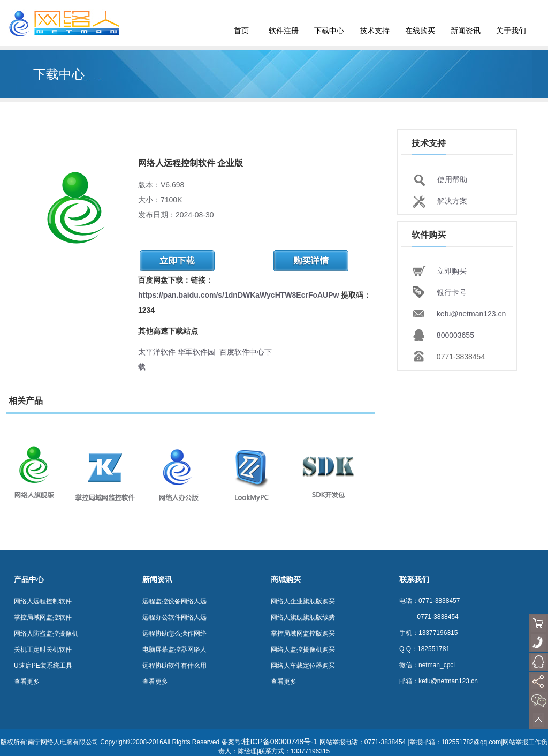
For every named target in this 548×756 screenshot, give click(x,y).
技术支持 (375, 31)
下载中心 (329, 31)
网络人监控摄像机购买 (303, 649)
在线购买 (420, 31)
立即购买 (452, 271)
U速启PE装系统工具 (43, 666)
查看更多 (27, 682)
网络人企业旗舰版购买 (303, 601)
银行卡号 (452, 292)
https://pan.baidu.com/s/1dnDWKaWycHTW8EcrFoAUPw (238, 295)
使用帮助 (452, 179)
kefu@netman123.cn (471, 314)
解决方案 (452, 201)
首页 (241, 31)
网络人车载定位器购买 (303, 666)
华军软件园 (196, 352)
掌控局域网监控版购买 (303, 633)
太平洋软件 (157, 352)
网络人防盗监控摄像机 (46, 633)
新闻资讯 (466, 31)
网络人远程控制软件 (43, 601)
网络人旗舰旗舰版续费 (303, 617)
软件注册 (284, 31)
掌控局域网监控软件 (43, 617)
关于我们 (511, 31)
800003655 (455, 335)
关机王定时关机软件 (43, 649)
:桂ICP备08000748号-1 (279, 742)
